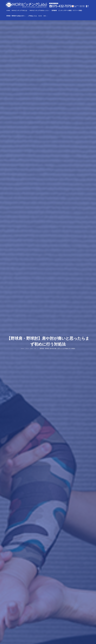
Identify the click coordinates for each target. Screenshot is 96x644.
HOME (8, 11)
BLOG (40, 16)
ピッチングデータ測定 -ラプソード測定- (70, 11)
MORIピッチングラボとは (20, 11)
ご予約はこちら (32, 16)
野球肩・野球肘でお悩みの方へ (16, 16)
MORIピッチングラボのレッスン (40, 11)
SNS (45, 16)
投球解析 (54, 11)
